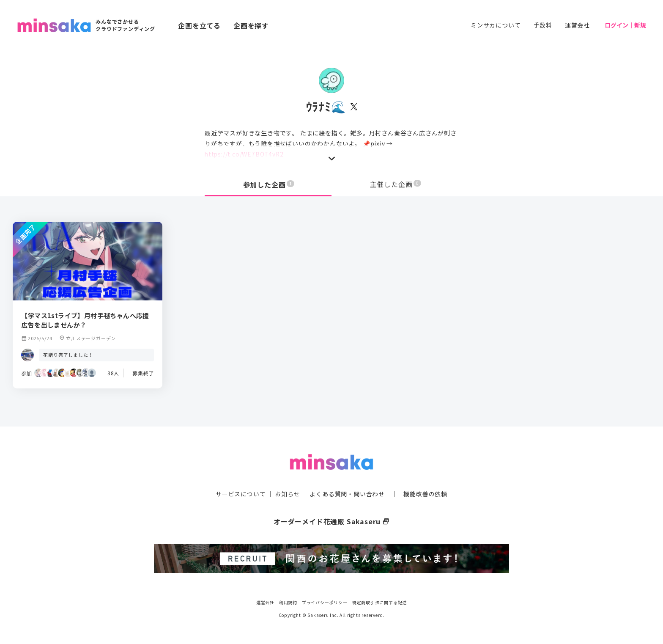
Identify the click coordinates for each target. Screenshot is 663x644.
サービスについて (241, 493)
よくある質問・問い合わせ (347, 493)
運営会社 (577, 25)
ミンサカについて (496, 25)
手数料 (542, 25)
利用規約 (288, 601)
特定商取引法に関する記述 (380, 601)
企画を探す (251, 25)
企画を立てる (199, 25)
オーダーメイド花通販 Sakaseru (332, 521)
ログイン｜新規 (625, 25)
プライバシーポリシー (325, 601)
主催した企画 (396, 184)
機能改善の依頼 (425, 493)
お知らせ (288, 493)
